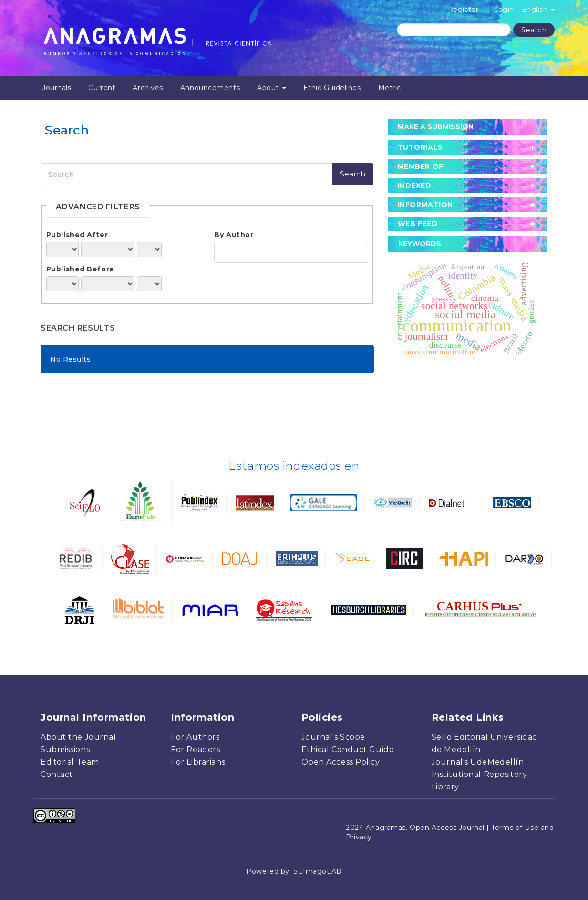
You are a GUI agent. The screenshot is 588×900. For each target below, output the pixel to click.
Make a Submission (436, 127)
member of (421, 166)
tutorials (420, 147)
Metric (390, 88)
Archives (148, 88)
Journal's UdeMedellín (478, 762)
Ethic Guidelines (332, 88)
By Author (234, 235)
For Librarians (198, 762)
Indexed (415, 186)
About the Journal (78, 737)
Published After (77, 235)
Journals (57, 88)
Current (102, 88)
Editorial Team (70, 762)
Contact (57, 774)
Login (504, 10)
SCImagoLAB (318, 871)
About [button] (271, 88)
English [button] (538, 10)
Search (534, 30)
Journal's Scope (333, 737)
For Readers (195, 750)
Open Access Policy (341, 762)
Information (425, 205)
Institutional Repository (479, 774)
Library (445, 787)
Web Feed (418, 224)
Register (463, 10)
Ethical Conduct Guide (348, 750)
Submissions (65, 750)
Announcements (210, 88)
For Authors (195, 737)
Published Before (80, 269)
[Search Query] (454, 30)
